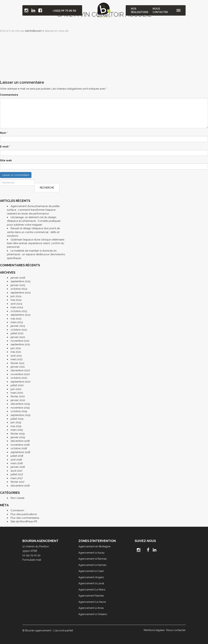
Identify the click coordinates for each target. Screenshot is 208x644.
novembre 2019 (20, 408)
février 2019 (18, 434)
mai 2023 (16, 319)
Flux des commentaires (25, 518)
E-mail (5, 147)
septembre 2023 (20, 315)
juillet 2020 (17, 385)
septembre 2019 (20, 415)
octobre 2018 (19, 448)
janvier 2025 (18, 285)
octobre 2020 (19, 378)
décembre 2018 (20, 441)
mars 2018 (17, 463)
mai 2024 (16, 300)
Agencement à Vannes (92, 565)
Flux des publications (24, 514)
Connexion (17, 510)
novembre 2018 (20, 445)
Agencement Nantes (91, 596)
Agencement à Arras (91, 608)
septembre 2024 (21, 293)
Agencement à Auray (91, 553)
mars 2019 (17, 430)
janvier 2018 (18, 467)
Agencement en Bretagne (94, 546)
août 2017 (16, 471)
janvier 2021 (18, 367)
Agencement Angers (91, 577)
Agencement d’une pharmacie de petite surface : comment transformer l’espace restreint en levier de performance (33, 210)
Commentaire (9, 95)
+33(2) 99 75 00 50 (64, 10)
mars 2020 (17, 393)
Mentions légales (154, 630)
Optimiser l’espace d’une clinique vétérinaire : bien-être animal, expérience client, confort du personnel (36, 243)
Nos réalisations (140, 10)
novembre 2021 (20, 341)
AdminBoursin (33, 31)
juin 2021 (16, 348)
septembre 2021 (20, 344)
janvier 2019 (18, 437)
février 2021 (17, 363)
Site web (6, 160)
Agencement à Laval (91, 583)
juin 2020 (16, 389)
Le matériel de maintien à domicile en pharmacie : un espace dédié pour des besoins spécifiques (36, 254)
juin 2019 (16, 422)
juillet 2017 (17, 474)
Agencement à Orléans (93, 614)
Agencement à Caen (91, 571)
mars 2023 (17, 322)
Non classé (17, 498)
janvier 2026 (18, 278)
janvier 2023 (18, 326)
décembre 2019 (20, 404)
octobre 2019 (19, 411)
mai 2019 (16, 426)
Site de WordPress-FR (24, 522)
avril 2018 (16, 460)
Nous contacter (160, 10)
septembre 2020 (21, 382)
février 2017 (17, 482)
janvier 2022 (18, 337)
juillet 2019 (17, 419)
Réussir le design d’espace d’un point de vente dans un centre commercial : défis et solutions (33, 232)
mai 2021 (16, 352)
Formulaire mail (32, 560)
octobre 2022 (19, 330)
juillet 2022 (17, 333)
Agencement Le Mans (92, 590)
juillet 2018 (17, 456)
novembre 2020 (20, 374)
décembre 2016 (20, 486)
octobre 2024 (19, 289)
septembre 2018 (20, 452)
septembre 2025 (20, 281)
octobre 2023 (19, 311)
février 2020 (18, 396)
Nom (4, 133)
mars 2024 (17, 307)
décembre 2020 (20, 370)
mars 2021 (17, 359)
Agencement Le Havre (92, 602)
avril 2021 (16, 356)
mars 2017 (17, 478)
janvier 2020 (18, 400)
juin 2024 (16, 296)
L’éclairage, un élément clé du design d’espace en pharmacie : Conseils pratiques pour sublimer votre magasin (34, 221)
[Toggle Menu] (178, 10)
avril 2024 (16, 304)
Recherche (47, 188)
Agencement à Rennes (93, 559)
